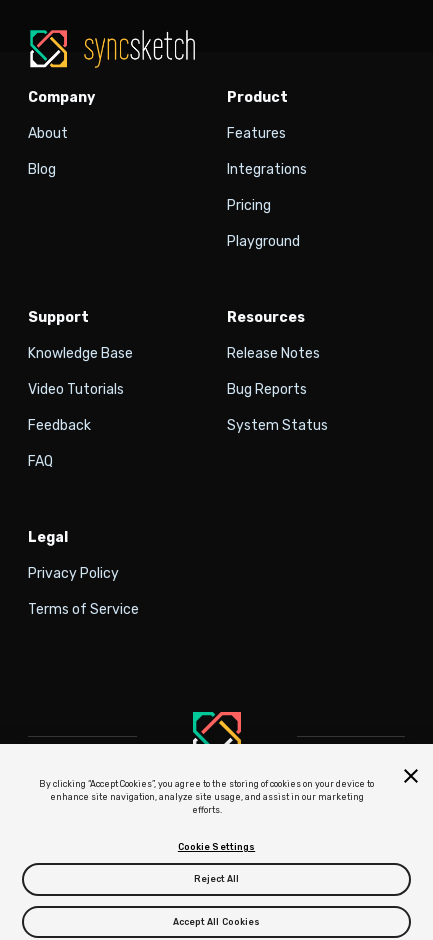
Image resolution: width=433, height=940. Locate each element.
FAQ (40, 461)
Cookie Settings (216, 853)
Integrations (267, 169)
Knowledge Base (80, 353)
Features (256, 133)
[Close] (411, 781)
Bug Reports (267, 389)
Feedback (59, 425)
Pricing (249, 205)
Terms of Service (83, 609)
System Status (277, 425)
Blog (42, 169)
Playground (263, 241)
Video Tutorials (76, 389)
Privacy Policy (73, 573)
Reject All (217, 885)
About (48, 133)
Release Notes (273, 353)
